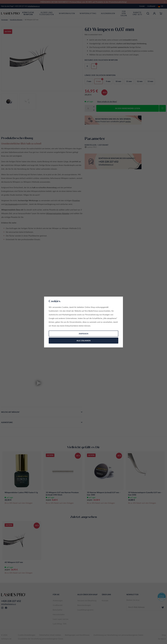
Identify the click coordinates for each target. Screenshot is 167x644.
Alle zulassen (83, 341)
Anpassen (83, 334)
